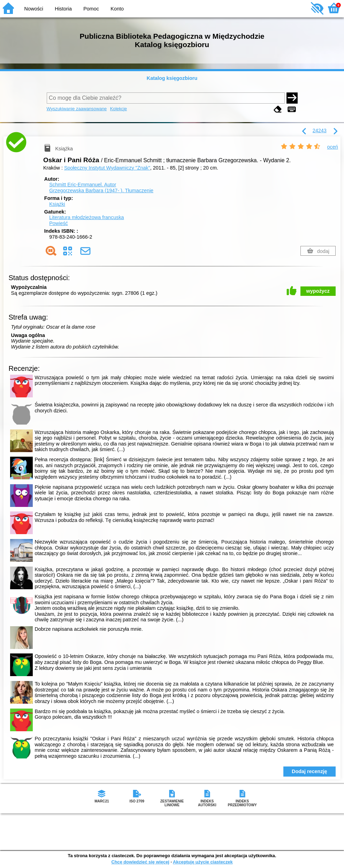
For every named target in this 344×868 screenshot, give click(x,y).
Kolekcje (119, 109)
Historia (63, 9)
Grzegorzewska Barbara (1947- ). (101, 190)
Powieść (59, 223)
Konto (117, 9)
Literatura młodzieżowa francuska (86, 217)
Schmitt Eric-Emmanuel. (83, 185)
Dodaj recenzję (309, 771)
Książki (57, 204)
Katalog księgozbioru (172, 78)
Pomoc (91, 9)
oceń (333, 147)
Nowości (34, 9)
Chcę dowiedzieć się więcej (140, 862)
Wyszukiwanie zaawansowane (77, 109)
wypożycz (318, 291)
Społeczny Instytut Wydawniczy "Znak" (107, 168)
